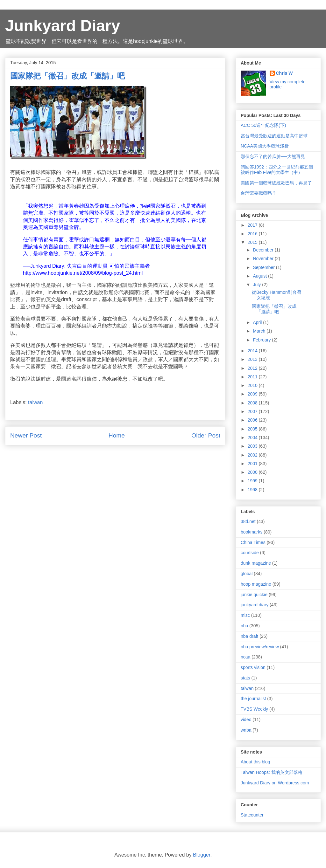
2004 (253, 437)
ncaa (245, 657)
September (264, 267)
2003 (253, 446)
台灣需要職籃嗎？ (259, 193)
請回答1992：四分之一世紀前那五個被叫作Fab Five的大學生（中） (277, 170)
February (262, 340)
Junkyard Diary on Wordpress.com (275, 783)
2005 (253, 429)
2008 (253, 403)
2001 (253, 464)
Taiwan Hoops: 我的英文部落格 (272, 772)
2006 (253, 420)
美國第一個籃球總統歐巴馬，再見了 (276, 183)
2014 (253, 351)
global (247, 574)
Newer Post (26, 435)
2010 (253, 385)
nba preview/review (260, 647)
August (260, 276)
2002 (253, 455)
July (257, 285)
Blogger (202, 855)
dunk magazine (256, 563)
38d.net (248, 521)
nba (244, 626)
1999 (253, 481)
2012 (253, 368)
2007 (253, 411)
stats (245, 678)
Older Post (206, 435)
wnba (246, 730)
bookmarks (252, 532)
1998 (253, 490)
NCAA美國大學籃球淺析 (265, 146)
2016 (253, 234)
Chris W (284, 73)
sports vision (253, 667)
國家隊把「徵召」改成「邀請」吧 (274, 309)
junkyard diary (255, 605)
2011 (253, 377)
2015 (253, 242)
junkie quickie (254, 595)
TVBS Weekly (254, 709)
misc (245, 615)
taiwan (35, 402)
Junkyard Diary (63, 26)
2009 (253, 394)
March (260, 331)
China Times (253, 542)
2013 (253, 359)
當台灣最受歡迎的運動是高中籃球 (274, 136)
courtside (250, 553)
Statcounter (252, 815)
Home (117, 435)
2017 (253, 225)
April (258, 322)
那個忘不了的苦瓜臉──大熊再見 (273, 156)
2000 (253, 472)
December (264, 250)
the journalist (253, 699)
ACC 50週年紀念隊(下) (263, 125)
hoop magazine (256, 584)
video (246, 720)
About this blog (255, 762)
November (264, 258)
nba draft (249, 636)
